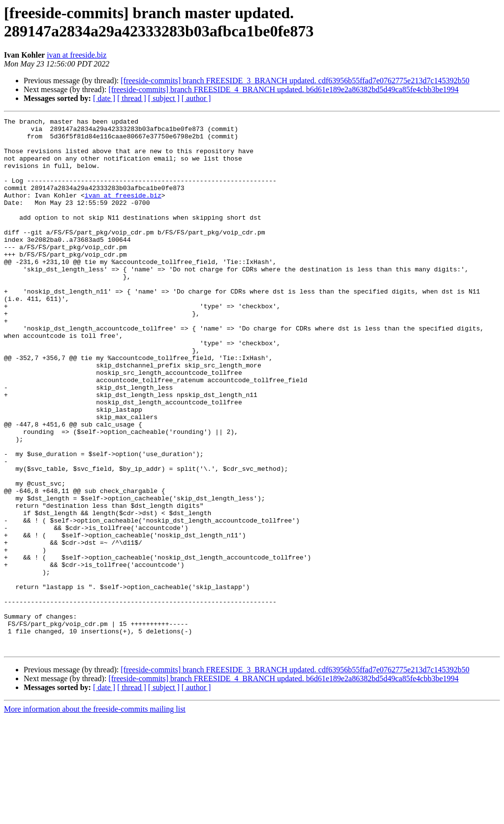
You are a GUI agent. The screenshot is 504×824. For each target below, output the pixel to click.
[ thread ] (132, 98)
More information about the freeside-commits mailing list (95, 815)
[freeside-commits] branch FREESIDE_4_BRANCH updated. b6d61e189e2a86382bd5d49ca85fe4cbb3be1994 (283, 89)
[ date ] (104, 98)
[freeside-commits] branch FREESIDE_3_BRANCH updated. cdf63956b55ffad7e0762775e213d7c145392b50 (295, 81)
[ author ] (196, 98)
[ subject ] (164, 98)
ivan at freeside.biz (77, 55)
